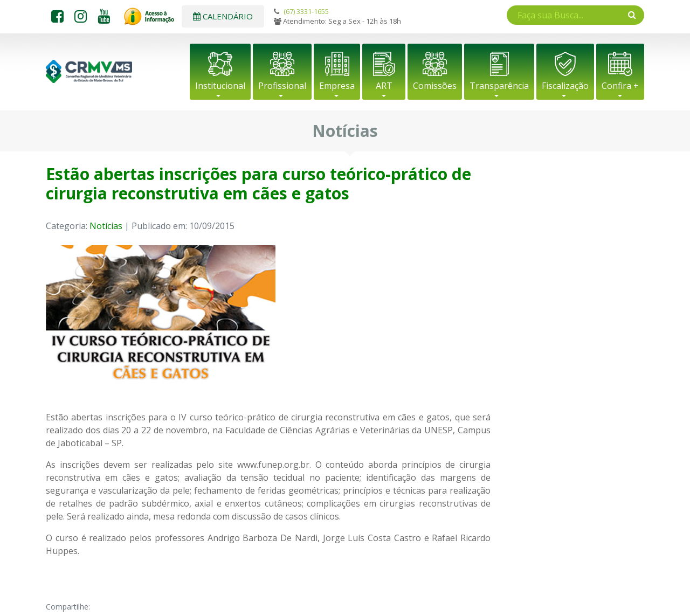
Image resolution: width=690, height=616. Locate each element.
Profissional (282, 86)
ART (384, 86)
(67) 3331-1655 (306, 11)
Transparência (499, 86)
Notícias (106, 226)
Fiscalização (565, 86)
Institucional (220, 86)
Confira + (620, 86)
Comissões (435, 86)
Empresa (337, 86)
